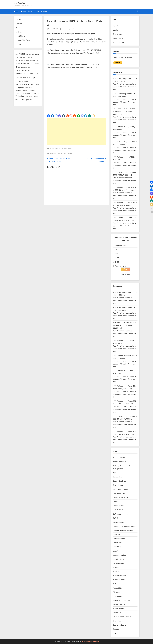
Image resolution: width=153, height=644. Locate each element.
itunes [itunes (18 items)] (37, 64)
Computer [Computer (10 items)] (30, 57)
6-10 (117, 254)
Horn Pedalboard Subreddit (123, 530)
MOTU (115, 584)
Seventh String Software (122, 617)
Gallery (31, 11)
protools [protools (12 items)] (26, 81)
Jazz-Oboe (117, 551)
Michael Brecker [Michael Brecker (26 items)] (22, 73)
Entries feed (118, 34)
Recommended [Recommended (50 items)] (23, 84)
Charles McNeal (119, 493)
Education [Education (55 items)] (20, 60)
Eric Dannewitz (119, 506)
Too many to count (122, 266)
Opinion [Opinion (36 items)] (19, 78)
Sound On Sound (120, 625)
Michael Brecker (119, 580)
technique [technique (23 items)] (35, 93)
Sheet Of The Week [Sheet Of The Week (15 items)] (21, 90)
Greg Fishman (118, 522)
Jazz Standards (119, 539)
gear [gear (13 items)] (37, 61)
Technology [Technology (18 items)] (29, 96)
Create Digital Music (121, 497)
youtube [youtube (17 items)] (29, 100)
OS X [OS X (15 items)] (25, 78)
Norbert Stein (118, 588)
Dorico (116, 502)
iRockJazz (117, 534)
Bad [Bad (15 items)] (27, 54)
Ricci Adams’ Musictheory (123, 600)
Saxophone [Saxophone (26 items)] (20, 88)
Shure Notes (118, 621)
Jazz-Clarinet (118, 543)
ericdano (65, 29)
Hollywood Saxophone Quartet (125, 526)
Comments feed (119, 38)
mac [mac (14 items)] (29, 67)
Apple (115, 473)
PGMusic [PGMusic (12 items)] (30, 78)
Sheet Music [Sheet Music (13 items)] (29, 88)
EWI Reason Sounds (121, 514)
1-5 (116, 250)
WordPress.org (119, 42)
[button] (49, 116)
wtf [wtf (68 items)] (24, 99)
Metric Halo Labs (119, 576)
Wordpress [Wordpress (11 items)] (18, 100)
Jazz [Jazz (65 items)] (18, 67)
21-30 (117, 262)
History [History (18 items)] (18, 64)
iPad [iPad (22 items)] (29, 64)
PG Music (117, 592)
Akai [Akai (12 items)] (17, 54)
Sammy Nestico (119, 604)
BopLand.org (118, 477)
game (52, 154)
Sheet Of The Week (65, 149)
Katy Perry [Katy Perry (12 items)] (24, 67)
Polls (37, 11)
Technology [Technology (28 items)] (20, 96)
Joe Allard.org (118, 559)
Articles (44, 11)
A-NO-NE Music (119, 458)
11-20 (117, 258)
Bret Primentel (118, 485)
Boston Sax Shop (120, 481)
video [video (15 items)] (36, 96)
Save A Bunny (118, 609)
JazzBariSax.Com (120, 555)
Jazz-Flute (117, 547)
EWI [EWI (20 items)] (28, 61)
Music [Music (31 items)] (32, 73)
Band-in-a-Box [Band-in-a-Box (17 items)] (34, 54)
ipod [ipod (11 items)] (33, 64)
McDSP (116, 572)
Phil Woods (117, 596)
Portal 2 (60, 154)
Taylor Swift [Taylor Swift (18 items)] (27, 93)
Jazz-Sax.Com (19, 3)
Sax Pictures (118, 613)
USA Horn (117, 633)
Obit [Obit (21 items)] (36, 73)
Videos (18, 44)
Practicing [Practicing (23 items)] (19, 81)
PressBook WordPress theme (91, 641)
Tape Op (116, 629)
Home (24, 11)
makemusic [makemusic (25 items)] (20, 70)
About (17, 11)
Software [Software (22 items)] (19, 93)
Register (116, 26)
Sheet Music (54, 149)
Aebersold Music (119, 462)
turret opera (68, 154)
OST (56, 154)
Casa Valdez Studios (121, 489)
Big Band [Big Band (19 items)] (19, 57)
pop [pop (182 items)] (36, 77)
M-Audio (116, 567)
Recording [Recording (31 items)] (35, 84)
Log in (115, 30)
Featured (19, 24)
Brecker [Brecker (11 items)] (25, 57)
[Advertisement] (76, 132)
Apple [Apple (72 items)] (22, 54)
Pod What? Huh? (121, 246)
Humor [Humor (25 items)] (24, 64)
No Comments (76, 29)
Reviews (19, 32)
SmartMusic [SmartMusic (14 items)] (32, 90)
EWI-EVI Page (118, 518)
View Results (125, 275)
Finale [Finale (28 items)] (32, 61)
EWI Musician (118, 510)
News (18, 28)
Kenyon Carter (118, 563)
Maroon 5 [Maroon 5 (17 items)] (28, 70)
